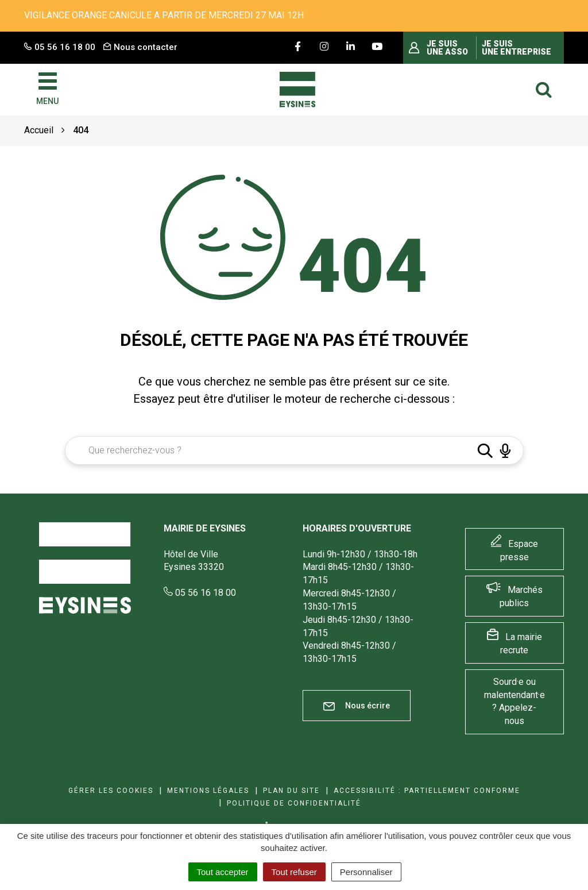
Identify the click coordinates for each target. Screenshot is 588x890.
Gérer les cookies (111, 791)
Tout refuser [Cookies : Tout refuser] (294, 872)
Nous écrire (357, 706)
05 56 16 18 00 (200, 593)
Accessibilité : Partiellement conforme (427, 791)
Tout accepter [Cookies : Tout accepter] (223, 872)
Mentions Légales (208, 791)
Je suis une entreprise (517, 48)
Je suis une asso (447, 48)
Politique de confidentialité (294, 803)
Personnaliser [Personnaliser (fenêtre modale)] (366, 872)
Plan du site (291, 791)
